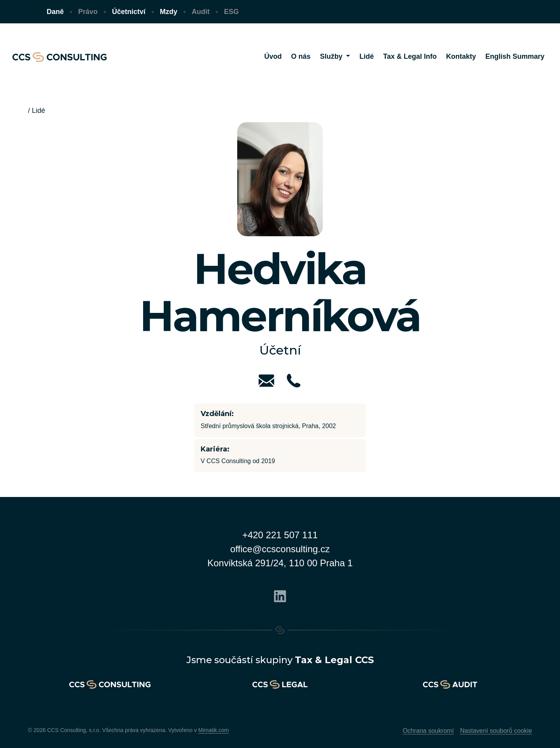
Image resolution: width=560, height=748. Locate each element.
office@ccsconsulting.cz (280, 549)
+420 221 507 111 (280, 535)
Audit (201, 12)
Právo (88, 12)
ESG (231, 12)
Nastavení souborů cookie (496, 731)
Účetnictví (129, 12)
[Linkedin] (280, 595)
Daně (55, 12)
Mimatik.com (214, 730)
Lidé (38, 111)
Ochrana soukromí (428, 731)
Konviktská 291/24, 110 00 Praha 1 (280, 563)
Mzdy (169, 12)
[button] (335, 57)
